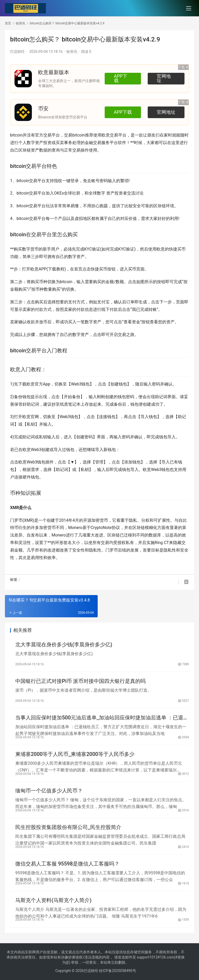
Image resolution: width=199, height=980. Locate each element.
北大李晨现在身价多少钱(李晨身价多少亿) (64, 645)
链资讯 (72, 52)
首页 (8, 23)
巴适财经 (17, 52)
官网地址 (166, 78)
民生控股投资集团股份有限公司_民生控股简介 (68, 827)
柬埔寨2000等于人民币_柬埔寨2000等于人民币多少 (75, 754)
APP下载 (123, 78)
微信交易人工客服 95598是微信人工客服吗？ (67, 864)
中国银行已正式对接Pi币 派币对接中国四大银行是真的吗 (80, 681)
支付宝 (103, 302)
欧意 (106, 135)
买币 (181, 249)
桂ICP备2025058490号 (117, 971)
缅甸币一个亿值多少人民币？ (49, 791)
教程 (60, 269)
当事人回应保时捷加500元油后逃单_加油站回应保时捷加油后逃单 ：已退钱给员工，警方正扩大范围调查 (102, 718)
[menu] (189, 8)
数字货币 (30, 249)
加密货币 (100, 520)
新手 (47, 249)
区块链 (25, 150)
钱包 (86, 384)
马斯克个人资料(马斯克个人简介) (53, 900)
